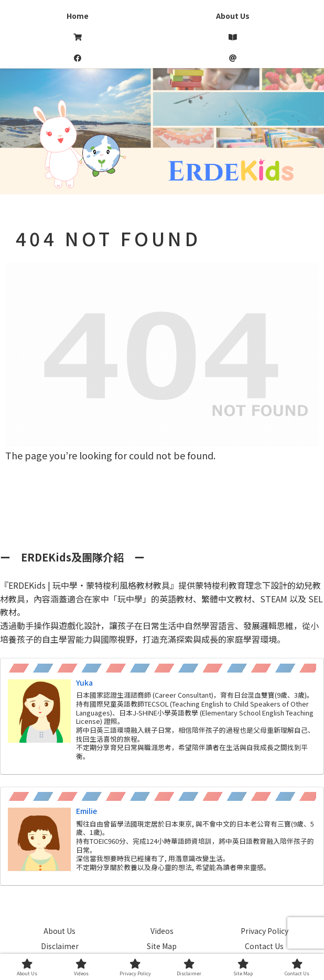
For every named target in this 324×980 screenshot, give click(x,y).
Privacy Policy (264, 931)
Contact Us (264, 946)
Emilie (87, 811)
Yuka (84, 682)
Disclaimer (60, 946)
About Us (60, 931)
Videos (162, 931)
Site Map (162, 946)
